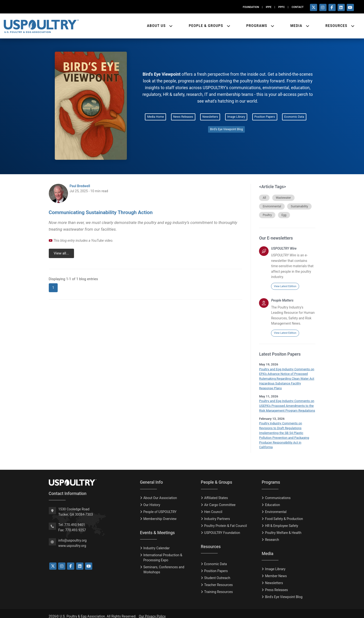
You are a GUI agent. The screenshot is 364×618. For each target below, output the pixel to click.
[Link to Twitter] (53, 560)
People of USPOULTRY (160, 506)
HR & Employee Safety (282, 520)
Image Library (236, 117)
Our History (152, 499)
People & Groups (207, 25)
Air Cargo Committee (220, 499)
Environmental (272, 206)
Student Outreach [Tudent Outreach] (217, 572)
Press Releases (276, 584)
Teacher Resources (219, 579)
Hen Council (213, 506)
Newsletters (210, 117)
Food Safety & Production (284, 513)
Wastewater (283, 198)
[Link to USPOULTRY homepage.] (41, 26)
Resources (337, 25)
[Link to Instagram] (62, 560)
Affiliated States (216, 492)
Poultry (267, 215)
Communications (278, 492)
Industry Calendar (156, 542)
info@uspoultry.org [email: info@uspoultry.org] (73, 534)
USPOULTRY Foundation (222, 527)
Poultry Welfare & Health (283, 527)
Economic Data (294, 117)
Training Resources (219, 586)
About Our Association (160, 492)
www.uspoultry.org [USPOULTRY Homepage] (72, 540)
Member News (276, 570)
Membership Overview (160, 513)
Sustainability (299, 206)
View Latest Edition (285, 286)
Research (272, 534)
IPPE (268, 7)
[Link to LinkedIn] (80, 560)
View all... (61, 253)
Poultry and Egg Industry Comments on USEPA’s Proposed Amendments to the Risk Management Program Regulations (287, 405)
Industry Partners (217, 513)
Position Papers (265, 117)
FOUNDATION (251, 7)
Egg (284, 215)
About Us (157, 25)
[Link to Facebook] (71, 560)
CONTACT (298, 7)
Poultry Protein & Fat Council (225, 520)
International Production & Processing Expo (163, 552)
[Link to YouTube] (89, 560)
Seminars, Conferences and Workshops (164, 564)
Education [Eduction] (272, 499)
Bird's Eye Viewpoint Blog (226, 129)
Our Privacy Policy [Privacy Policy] (152, 611)
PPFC (281, 7)
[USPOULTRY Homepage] (91, 477)
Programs (257, 25)
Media (297, 25)
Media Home (155, 117)
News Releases (183, 117)
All (264, 198)
